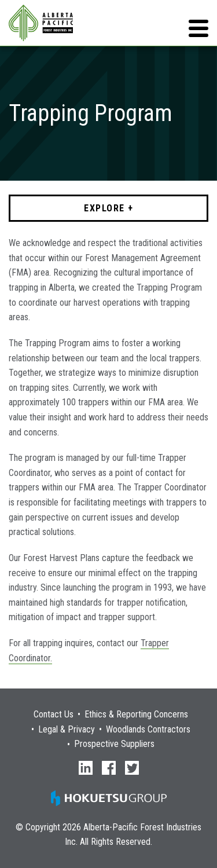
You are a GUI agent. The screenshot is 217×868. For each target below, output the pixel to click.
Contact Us (54, 715)
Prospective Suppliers (114, 744)
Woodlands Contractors (148, 730)
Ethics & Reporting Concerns (136, 715)
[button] (198, 28)
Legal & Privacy (67, 730)
